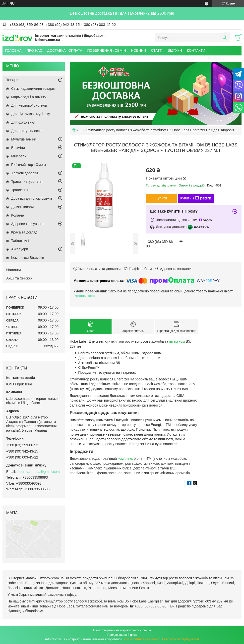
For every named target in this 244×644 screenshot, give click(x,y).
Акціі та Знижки (19, 278)
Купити (161, 198)
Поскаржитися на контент (142, 639)
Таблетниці (20, 241)
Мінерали (19, 156)
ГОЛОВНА (13, 50)
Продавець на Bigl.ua (122, 635)
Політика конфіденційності (181, 639)
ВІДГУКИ (175, 50)
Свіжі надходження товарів (33, 89)
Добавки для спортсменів (32, 198)
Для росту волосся (26, 131)
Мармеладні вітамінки (29, 97)
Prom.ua (145, 630)
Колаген (18, 215)
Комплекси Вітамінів (28, 258)
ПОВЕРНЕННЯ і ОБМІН (107, 50)
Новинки (14, 270)
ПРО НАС (34, 50)
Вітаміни (18, 148)
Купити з (196, 198)
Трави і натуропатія (27, 182)
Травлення (20, 190)
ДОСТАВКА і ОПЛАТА (65, 50)
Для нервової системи (29, 105)
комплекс (125, 459)
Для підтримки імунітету (30, 114)
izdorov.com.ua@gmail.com (38, 472)
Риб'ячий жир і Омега (29, 165)
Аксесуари (20, 249)
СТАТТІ (157, 50)
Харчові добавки (25, 173)
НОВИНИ (139, 50)
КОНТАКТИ (196, 50)
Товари (12, 80)
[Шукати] (224, 38)
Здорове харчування (28, 224)
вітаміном (177, 341)
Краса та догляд (24, 232)
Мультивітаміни (24, 139)
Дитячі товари (22, 207)
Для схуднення (23, 122)
